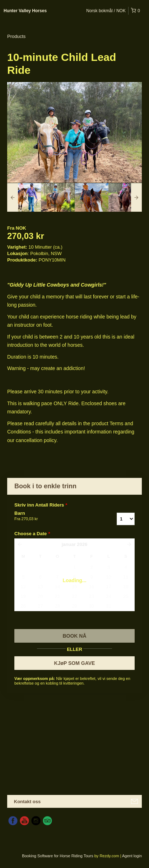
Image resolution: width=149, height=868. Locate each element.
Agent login (132, 856)
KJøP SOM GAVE (75, 663)
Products (16, 36)
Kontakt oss (27, 802)
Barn (50, 516)
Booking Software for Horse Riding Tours (58, 856)
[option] (24, 197)
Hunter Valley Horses (25, 11)
